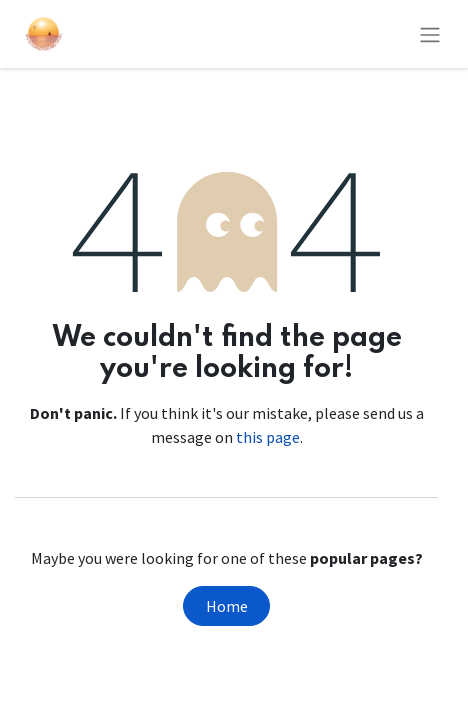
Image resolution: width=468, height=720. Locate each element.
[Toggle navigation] (430, 34)
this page (268, 437)
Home (227, 606)
